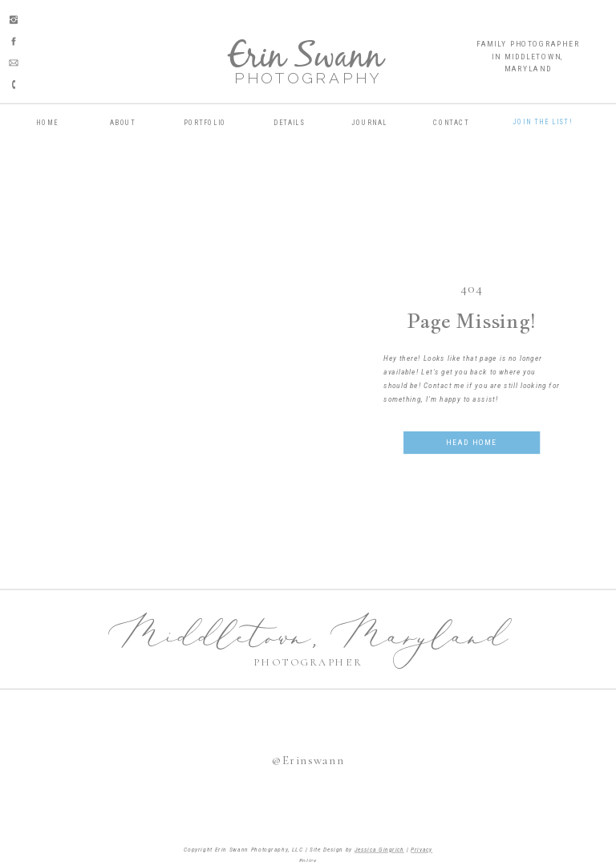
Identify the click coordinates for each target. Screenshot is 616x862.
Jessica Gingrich (379, 850)
